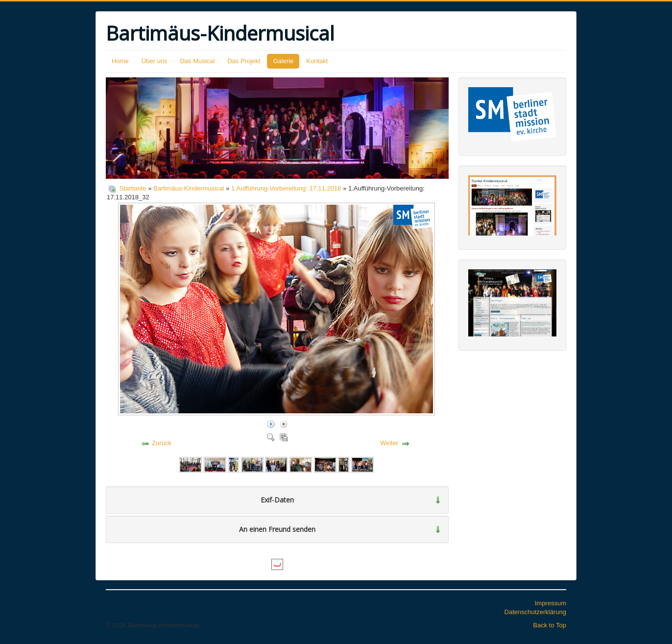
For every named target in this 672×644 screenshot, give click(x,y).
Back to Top (550, 625)
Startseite (133, 188)
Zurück (162, 443)
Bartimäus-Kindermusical (189, 188)
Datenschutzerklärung (535, 612)
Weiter (389, 443)
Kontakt (317, 61)
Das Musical (197, 61)
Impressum (551, 603)
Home (120, 61)
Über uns (155, 61)
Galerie (283, 61)
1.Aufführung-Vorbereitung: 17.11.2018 (286, 188)
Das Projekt (244, 61)
